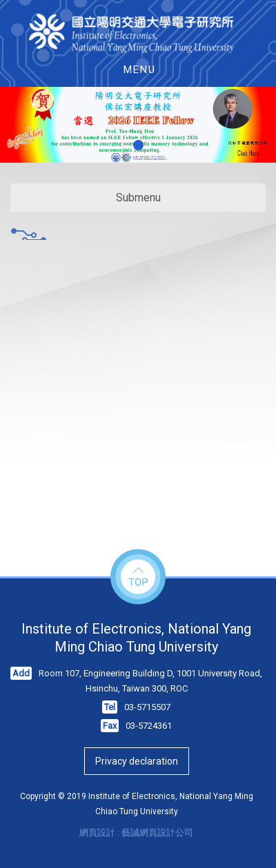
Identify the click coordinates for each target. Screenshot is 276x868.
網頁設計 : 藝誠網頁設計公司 (136, 832)
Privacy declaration (137, 761)
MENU (140, 70)
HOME (138, 33)
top (138, 577)
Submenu (138, 198)
